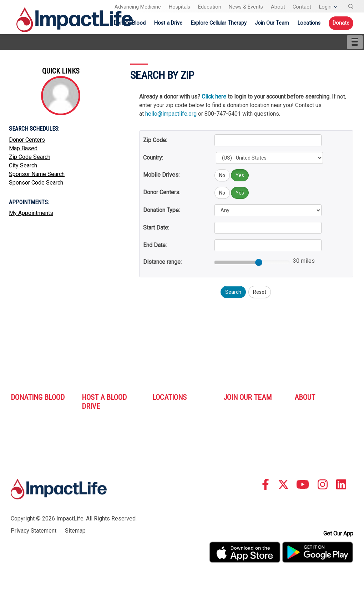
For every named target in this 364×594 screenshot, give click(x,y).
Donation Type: (161, 210)
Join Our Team (272, 23)
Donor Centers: (162, 192)
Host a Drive (168, 23)
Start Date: (156, 228)
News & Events (246, 7)
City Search (23, 165)
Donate (341, 23)
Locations (309, 23)
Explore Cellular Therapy (219, 23)
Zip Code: (155, 140)
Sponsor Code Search (36, 183)
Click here (214, 97)
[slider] (259, 262)
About (278, 7)
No (222, 175)
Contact (302, 7)
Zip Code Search (30, 157)
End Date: (155, 245)
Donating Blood (38, 397)
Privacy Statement (34, 531)
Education (210, 7)
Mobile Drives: (161, 175)
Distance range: (162, 262)
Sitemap (75, 531)
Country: (153, 158)
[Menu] (355, 42)
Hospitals (180, 7)
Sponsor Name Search (37, 174)
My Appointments (31, 213)
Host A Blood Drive (104, 402)
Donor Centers (27, 140)
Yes (240, 175)
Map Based (23, 148)
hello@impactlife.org (171, 114)
